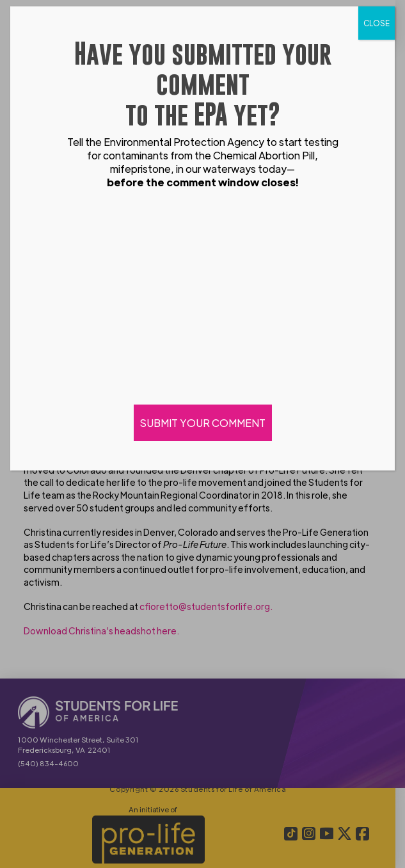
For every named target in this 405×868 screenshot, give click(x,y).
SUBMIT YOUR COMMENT (203, 423)
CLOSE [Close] (377, 23)
